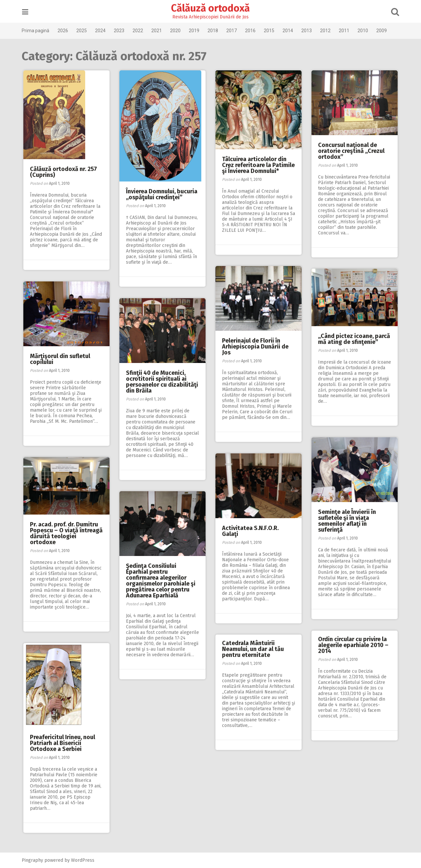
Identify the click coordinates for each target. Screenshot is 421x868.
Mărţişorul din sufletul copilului (60, 359)
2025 (83, 31)
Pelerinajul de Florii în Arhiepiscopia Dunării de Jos (255, 347)
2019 (195, 31)
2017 (233, 31)
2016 (251, 31)
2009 (383, 31)
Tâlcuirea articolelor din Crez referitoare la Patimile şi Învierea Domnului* (258, 165)
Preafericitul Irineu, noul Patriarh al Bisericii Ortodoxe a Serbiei (62, 743)
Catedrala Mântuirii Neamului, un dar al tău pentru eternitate (253, 649)
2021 (158, 31)
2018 (214, 31)
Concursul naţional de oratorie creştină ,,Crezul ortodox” (351, 151)
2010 (364, 31)
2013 (308, 31)
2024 (101, 31)
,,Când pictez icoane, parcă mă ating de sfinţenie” (354, 339)
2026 (64, 31)
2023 (120, 31)
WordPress (84, 860)
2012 (326, 31)
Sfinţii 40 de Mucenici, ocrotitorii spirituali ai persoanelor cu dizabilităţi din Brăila (162, 382)
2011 (345, 31)
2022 (139, 31)
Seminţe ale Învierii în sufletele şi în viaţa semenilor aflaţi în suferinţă (347, 521)
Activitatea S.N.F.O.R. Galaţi (250, 531)
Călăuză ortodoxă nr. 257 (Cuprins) (63, 172)
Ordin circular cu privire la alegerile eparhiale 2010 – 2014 (353, 645)
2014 (289, 31)
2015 (270, 31)
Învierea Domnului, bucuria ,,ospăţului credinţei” (162, 194)
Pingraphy (33, 860)
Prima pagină (37, 31)
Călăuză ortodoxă (211, 8)
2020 (176, 31)
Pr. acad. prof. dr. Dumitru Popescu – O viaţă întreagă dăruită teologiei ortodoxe (66, 533)
